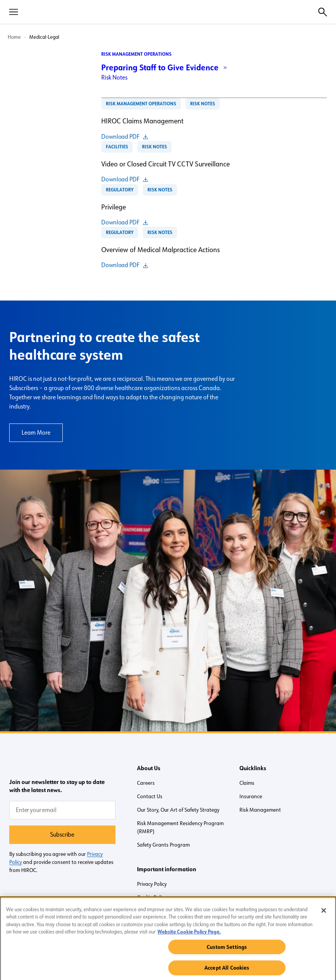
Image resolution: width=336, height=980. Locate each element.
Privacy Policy (152, 884)
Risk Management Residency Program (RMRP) (180, 827)
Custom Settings (227, 950)
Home (14, 37)
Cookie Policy (152, 897)
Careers (146, 783)
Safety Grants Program (163, 845)
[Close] (324, 913)
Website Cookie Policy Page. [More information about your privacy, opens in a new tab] (189, 934)
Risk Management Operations (136, 54)
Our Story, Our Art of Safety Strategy (178, 810)
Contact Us (150, 796)
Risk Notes (114, 77)
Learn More (36, 433)
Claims (247, 783)
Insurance (251, 796)
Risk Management (260, 810)
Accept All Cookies (227, 971)
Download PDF (120, 137)
